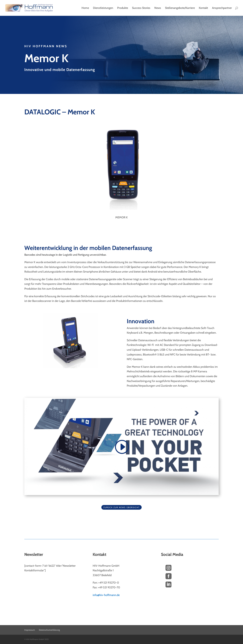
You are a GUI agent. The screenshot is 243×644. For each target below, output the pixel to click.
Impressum (30, 630)
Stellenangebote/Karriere (180, 8)
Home (85, 8)
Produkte (123, 8)
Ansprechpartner (222, 8)
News (158, 8)
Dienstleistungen (103, 8)
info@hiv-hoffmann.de (106, 595)
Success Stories (141, 8)
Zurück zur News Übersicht (122, 507)
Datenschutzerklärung (49, 630)
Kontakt (203, 8)
